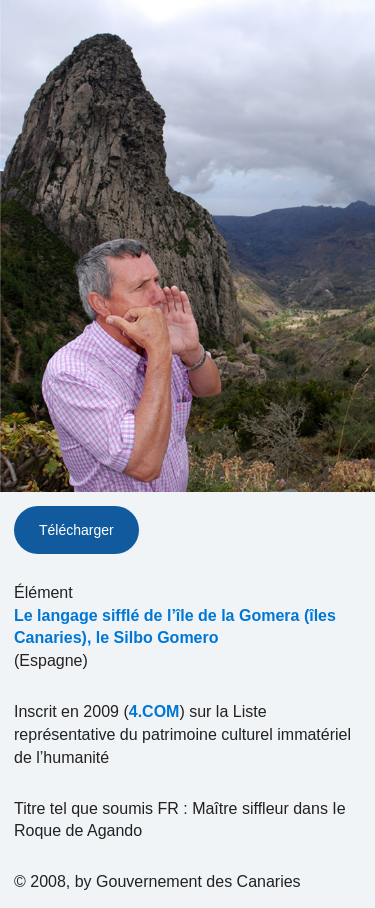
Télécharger (76, 530)
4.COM (154, 711)
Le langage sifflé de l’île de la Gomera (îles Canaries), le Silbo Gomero (175, 627)
